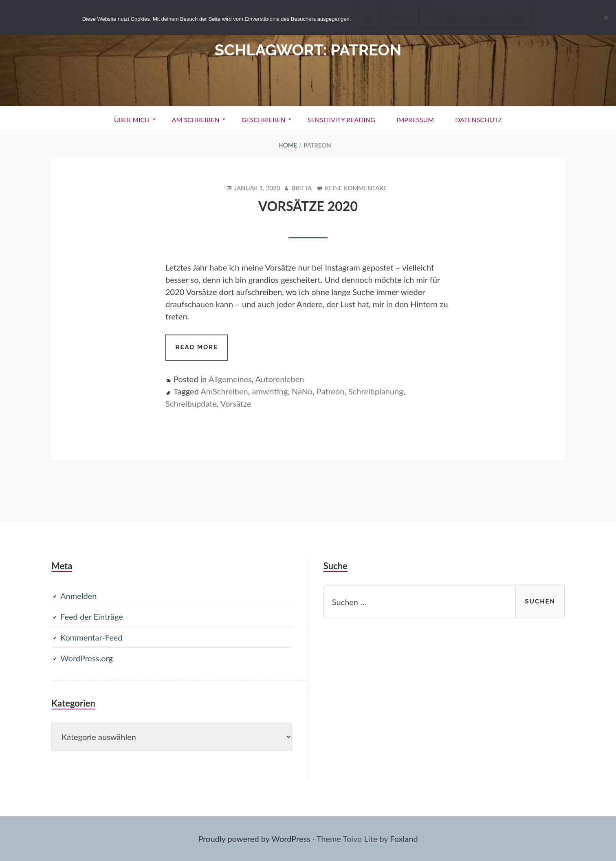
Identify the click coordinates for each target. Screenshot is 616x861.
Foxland (404, 839)
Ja (367, 18)
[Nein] (606, 18)
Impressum (415, 120)
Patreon (331, 391)
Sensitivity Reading (341, 120)
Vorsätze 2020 (308, 206)
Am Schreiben (196, 120)
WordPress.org (87, 658)
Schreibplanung (376, 391)
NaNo (302, 391)
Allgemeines (230, 379)
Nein (401, 18)
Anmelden (78, 596)
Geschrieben (264, 120)
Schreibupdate (191, 403)
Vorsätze (236, 403)
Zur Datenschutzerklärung (479, 18)
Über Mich (132, 120)
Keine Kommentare (356, 188)
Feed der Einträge (92, 617)
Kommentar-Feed (91, 637)
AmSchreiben (224, 391)
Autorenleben (280, 379)
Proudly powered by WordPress (254, 839)
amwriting (270, 391)
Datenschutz (478, 120)
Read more (202, 351)
